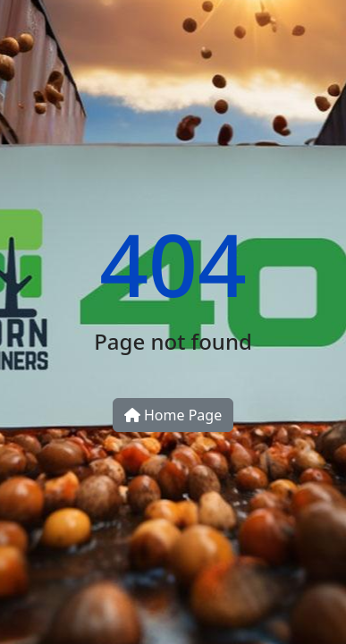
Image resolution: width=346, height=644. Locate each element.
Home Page (173, 415)
